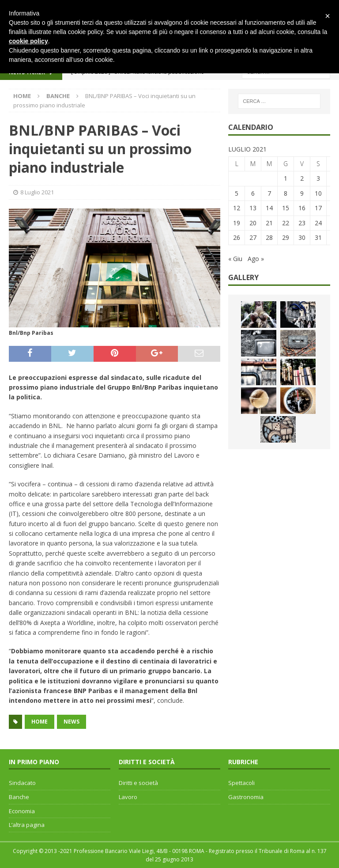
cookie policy (28, 41)
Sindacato (22, 783)
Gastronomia (246, 797)
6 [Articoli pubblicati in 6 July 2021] (253, 193)
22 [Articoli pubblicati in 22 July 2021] (286, 223)
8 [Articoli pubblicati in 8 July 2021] (286, 193)
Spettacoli (241, 783)
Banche (19, 797)
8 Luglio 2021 (37, 192)
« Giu (235, 259)
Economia (22, 811)
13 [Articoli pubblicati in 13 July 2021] (253, 208)
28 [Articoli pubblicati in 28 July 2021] (269, 237)
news (72, 722)
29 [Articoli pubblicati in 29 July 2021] (286, 237)
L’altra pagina (27, 825)
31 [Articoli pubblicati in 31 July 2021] (318, 237)
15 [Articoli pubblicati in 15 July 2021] (286, 208)
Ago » (256, 259)
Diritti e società (138, 783)
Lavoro (128, 797)
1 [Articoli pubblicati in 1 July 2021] (286, 178)
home (40, 722)
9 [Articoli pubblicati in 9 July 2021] (302, 193)
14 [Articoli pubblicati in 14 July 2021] (269, 208)
